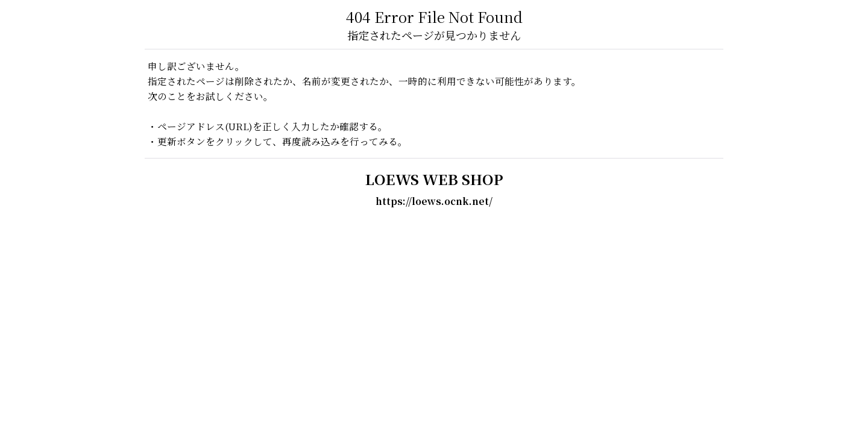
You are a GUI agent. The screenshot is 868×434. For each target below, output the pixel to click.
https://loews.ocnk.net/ (434, 201)
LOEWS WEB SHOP (434, 179)
